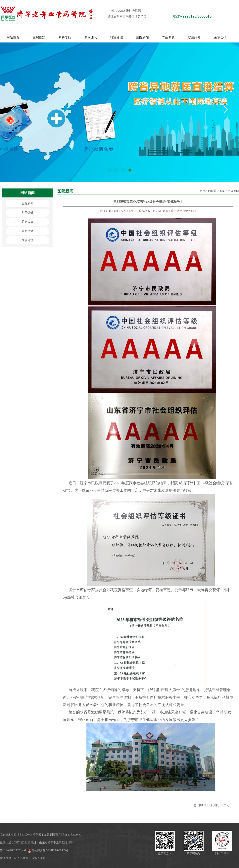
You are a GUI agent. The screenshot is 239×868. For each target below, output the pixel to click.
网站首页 (13, 37)
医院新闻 (142, 37)
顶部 (215, 805)
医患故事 (27, 222)
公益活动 (27, 231)
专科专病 (65, 37)
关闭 (226, 805)
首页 (222, 191)
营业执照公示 (8, 858)
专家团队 (91, 37)
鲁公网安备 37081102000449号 (48, 850)
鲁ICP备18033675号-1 (13, 850)
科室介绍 (117, 37)
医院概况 (39, 37)
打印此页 (201, 805)
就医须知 (194, 37)
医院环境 (27, 240)
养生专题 (168, 37)
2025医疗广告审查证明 (31, 858)
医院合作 (220, 37)
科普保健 (27, 213)
